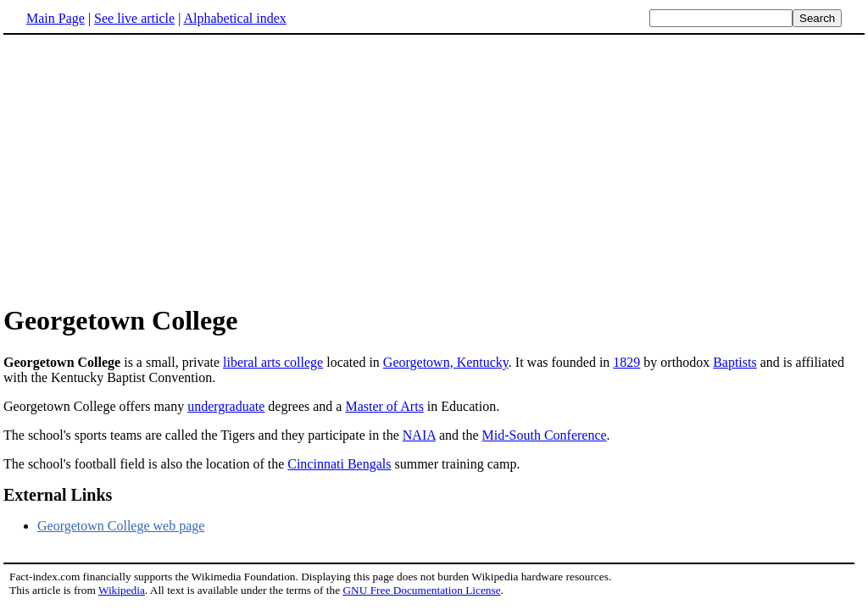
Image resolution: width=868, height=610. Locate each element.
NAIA (419, 435)
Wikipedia (122, 590)
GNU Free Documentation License (421, 590)
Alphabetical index (234, 18)
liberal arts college (273, 362)
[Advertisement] (434, 169)
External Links (58, 495)
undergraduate (226, 406)
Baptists (735, 362)
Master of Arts (384, 406)
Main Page (56, 18)
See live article (134, 18)
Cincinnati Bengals (339, 464)
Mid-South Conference (545, 435)
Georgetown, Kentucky (446, 362)
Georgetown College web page (121, 526)
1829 (626, 362)
